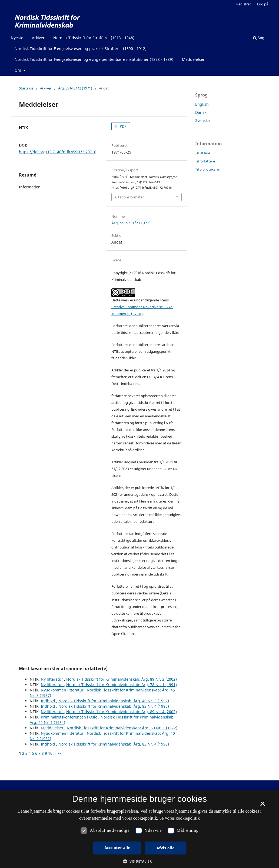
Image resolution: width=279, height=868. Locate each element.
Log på (263, 4)
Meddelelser (193, 59)
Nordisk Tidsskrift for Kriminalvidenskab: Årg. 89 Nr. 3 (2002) (122, 679)
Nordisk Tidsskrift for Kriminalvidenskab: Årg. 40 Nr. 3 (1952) (114, 701)
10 (50, 753)
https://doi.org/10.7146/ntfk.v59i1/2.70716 (58, 152)
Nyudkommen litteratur (63, 690)
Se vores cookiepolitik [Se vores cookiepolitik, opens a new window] (180, 818)
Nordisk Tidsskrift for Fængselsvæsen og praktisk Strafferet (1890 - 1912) (81, 49)
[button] (139, 861)
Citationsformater (129, 197)
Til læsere (203, 153)
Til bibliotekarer (208, 169)
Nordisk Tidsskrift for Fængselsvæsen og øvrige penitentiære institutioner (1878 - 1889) (94, 59)
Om (18, 70)
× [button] (263, 806)
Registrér (244, 4)
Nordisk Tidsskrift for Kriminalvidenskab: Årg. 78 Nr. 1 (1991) (122, 685)
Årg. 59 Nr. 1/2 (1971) (75, 88)
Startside (26, 88)
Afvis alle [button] (166, 848)
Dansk (201, 112)
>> (59, 753)
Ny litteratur (52, 679)
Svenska (202, 120)
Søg (259, 38)
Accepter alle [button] (117, 848)
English (202, 104)
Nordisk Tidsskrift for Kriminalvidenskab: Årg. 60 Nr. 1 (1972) (122, 728)
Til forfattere (205, 161)
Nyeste (17, 38)
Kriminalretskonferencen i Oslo (70, 717)
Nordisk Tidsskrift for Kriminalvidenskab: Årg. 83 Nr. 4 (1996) (114, 706)
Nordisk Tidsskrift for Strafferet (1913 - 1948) (94, 38)
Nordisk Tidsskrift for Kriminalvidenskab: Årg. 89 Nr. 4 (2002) (122, 712)
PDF (123, 126)
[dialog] (139, 829)
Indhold (49, 701)
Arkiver (38, 38)
